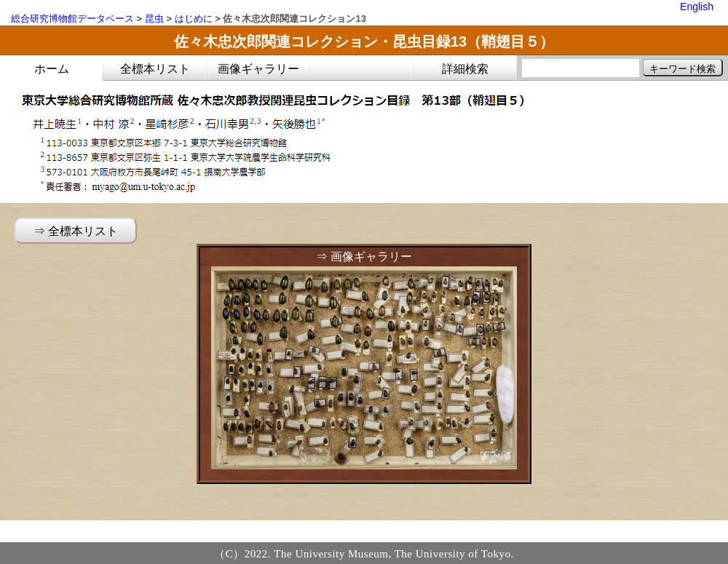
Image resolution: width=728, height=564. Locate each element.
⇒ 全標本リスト (76, 231)
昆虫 (154, 19)
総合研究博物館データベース (72, 19)
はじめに (194, 19)
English (697, 7)
